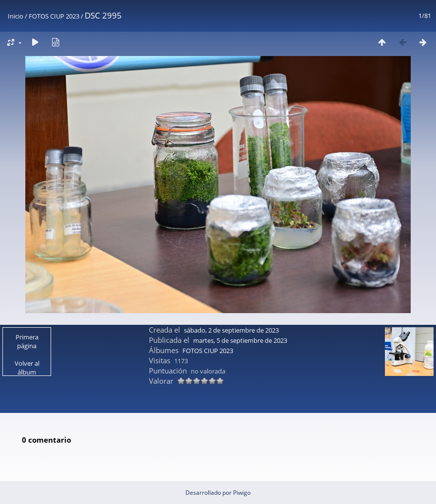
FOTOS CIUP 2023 (54, 16)
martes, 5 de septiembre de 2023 (240, 340)
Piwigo (242, 493)
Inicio (16, 16)
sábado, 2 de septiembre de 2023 (231, 330)
